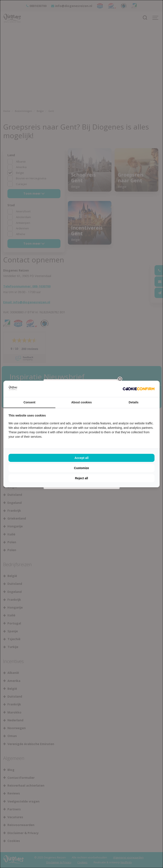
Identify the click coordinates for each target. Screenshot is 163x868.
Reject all (81, 478)
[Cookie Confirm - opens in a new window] (139, 389)
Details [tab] (133, 402)
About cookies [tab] (81, 402)
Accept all (81, 458)
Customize (82, 468)
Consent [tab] (30, 402)
